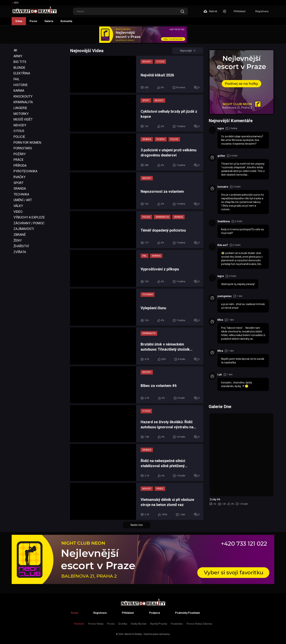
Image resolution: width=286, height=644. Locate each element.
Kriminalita (23, 102)
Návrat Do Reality (133, 634)
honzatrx (223, 187)
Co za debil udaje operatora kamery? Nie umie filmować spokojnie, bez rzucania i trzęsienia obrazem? (242, 140)
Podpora (155, 613)
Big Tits (20, 62)
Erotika (123, 624)
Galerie (49, 21)
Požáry (20, 154)
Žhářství (21, 246)
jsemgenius (225, 296)
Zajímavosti (24, 229)
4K (15, 50)
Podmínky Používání (188, 613)
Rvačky (20, 177)
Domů (75, 613)
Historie (21, 85)
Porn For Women (27, 142)
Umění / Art (23, 200)
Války (18, 206)
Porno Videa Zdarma (199, 624)
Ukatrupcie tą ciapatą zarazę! (238, 284)
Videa (19, 21)
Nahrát (210, 11)
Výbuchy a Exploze (29, 217)
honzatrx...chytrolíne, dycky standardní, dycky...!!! (237, 385)
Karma (19, 91)
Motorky (21, 114)
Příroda (20, 165)
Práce (19, 160)
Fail (17, 79)
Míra (220, 320)
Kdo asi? (223, 245)
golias (221, 156)
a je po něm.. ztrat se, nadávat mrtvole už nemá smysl (243, 306)
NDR (15, 3)
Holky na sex (139, 624)
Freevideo (177, 624)
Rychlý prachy (159, 624)
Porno (33, 21)
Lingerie (20, 108)
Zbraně (20, 235)
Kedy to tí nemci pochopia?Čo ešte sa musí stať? (242, 231)
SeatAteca (224, 221)
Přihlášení (240, 11)
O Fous (19, 131)
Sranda (20, 188)
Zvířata (20, 252)
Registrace (262, 11)
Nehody (20, 125)
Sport (19, 183)
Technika (21, 194)
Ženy (18, 240)
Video (18, 212)
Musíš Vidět (23, 119)
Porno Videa (96, 624)
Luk (220, 375)
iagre (221, 128)
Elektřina (22, 73)
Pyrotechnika (25, 171)
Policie (19, 137)
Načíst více (137, 525)
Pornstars (23, 148)
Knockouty (23, 96)
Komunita (66, 21)
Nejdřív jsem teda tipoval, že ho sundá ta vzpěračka (243, 361)
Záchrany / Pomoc (29, 223)
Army (18, 56)
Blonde (19, 68)
